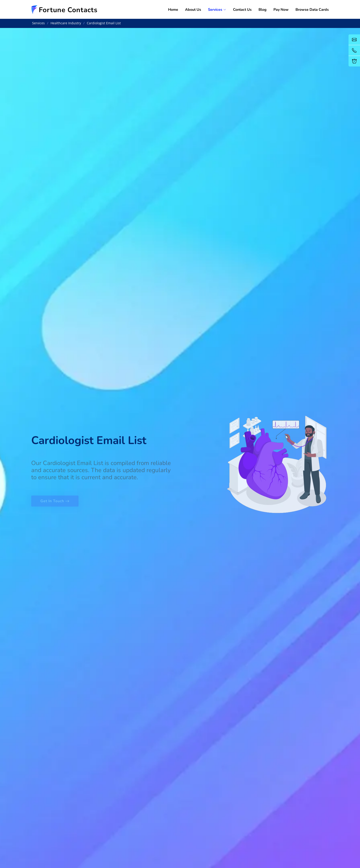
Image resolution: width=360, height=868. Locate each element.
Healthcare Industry (66, 23)
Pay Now (281, 10)
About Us (193, 10)
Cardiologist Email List (104, 23)
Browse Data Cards (312, 10)
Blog (263, 10)
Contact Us (242, 10)
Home (173, 10)
